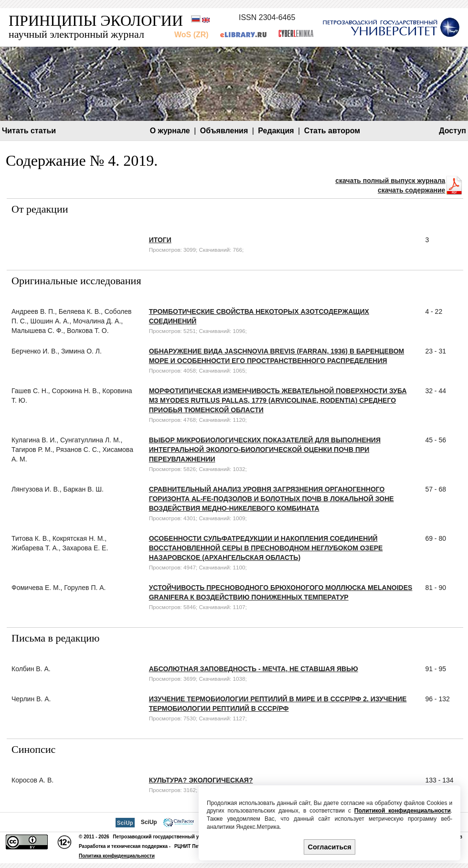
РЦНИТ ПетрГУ (192, 846)
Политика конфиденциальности (117, 856)
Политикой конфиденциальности (403, 811)
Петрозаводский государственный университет (169, 837)
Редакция (276, 131)
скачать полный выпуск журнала (390, 181)
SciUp (149, 822)
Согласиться (330, 847)
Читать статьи (29, 131)
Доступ (452, 131)
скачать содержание (411, 190)
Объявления (224, 131)
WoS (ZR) (191, 35)
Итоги (160, 240)
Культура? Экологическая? (201, 780)
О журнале (170, 131)
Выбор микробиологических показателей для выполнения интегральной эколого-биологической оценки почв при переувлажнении (265, 450)
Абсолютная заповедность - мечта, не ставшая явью (254, 669)
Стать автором (332, 131)
